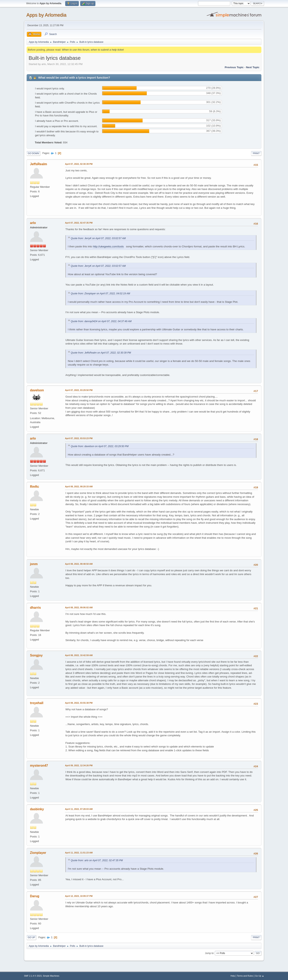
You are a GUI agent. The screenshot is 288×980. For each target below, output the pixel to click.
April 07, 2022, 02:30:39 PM (79, 164)
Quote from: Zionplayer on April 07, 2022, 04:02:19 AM (100, 294)
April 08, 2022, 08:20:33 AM (79, 487)
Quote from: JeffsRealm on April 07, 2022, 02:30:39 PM (101, 353)
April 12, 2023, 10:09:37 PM (79, 896)
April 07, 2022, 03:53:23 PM (79, 438)
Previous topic (234, 67)
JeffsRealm (38, 164)
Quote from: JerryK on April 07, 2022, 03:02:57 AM (98, 238)
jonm (34, 564)
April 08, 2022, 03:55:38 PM (79, 703)
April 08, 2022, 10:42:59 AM (79, 655)
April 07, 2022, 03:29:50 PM (79, 390)
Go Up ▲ (259, 976)
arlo (33, 223)
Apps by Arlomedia (46, 15)
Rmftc (34, 487)
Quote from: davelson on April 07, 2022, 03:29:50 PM (100, 446)
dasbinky (37, 809)
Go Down (33, 153)
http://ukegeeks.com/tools (108, 246)
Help (233, 976)
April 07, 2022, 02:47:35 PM (79, 223)
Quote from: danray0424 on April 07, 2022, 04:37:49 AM (101, 321)
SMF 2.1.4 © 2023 (33, 976)
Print (256, 153)
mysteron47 (39, 766)
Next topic (253, 67)
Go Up (31, 937)
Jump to (209, 953)
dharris (35, 608)
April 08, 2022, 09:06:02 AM (79, 607)
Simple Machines (51, 976)
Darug (35, 896)
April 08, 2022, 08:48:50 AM (79, 564)
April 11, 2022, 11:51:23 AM (79, 853)
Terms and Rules (245, 976)
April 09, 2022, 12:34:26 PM (79, 765)
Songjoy (36, 655)
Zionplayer (38, 853)
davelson (37, 390)
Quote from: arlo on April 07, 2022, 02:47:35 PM (97, 860)
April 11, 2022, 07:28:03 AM (79, 809)
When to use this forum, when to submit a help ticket (93, 50)
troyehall (37, 703)
